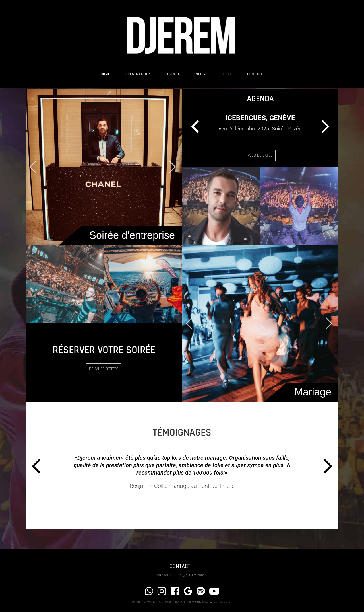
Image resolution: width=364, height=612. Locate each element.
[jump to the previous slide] (36, 167)
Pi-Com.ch (226, 602)
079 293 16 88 (167, 575)
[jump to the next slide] (172, 167)
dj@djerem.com (192, 575)
